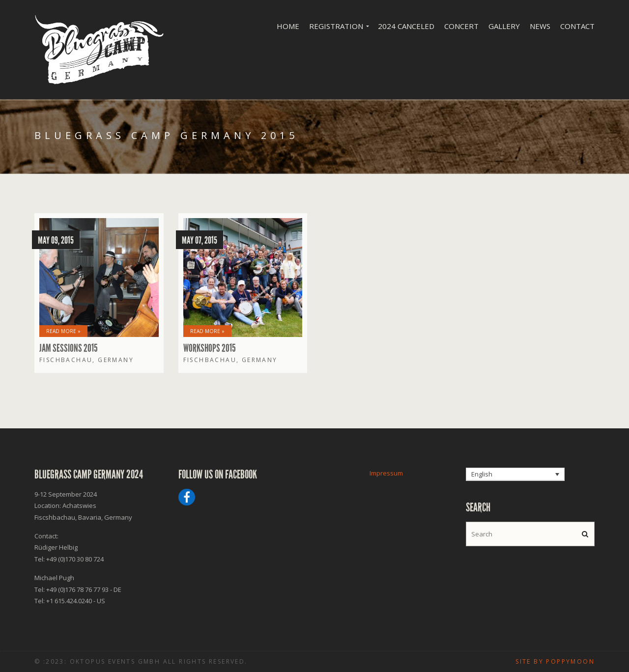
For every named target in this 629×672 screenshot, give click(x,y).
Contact (577, 26)
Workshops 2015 (210, 348)
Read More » (63, 331)
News (540, 26)
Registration (336, 26)
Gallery (504, 26)
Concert (461, 26)
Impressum (386, 473)
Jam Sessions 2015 (69, 348)
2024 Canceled (406, 26)
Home (288, 26)
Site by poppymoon (555, 661)
